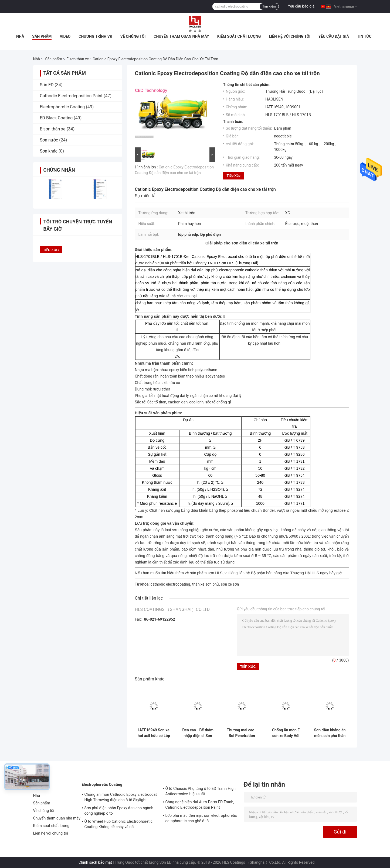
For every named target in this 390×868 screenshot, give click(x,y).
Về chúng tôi (133, 36)
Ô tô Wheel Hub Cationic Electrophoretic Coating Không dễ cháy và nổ (119, 824)
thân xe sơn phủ (206, 584)
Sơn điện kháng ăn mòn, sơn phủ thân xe (330, 733)
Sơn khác (49, 151)
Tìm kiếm (269, 6)
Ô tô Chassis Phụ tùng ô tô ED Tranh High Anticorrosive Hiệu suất (201, 791)
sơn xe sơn (230, 584)
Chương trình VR (95, 36)
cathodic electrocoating (170, 584)
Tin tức (364, 36)
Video (65, 36)
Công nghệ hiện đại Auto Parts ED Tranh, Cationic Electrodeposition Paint (200, 805)
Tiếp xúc (234, 176)
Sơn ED (47, 85)
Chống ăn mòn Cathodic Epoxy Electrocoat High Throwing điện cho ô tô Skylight (121, 797)
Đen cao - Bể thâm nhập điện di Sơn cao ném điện (198, 733)
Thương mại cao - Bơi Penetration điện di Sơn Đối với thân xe (242, 733)
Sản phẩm (42, 36)
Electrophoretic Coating (62, 107)
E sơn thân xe (78, 59)
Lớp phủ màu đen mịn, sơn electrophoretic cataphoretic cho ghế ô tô (201, 818)
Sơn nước (49, 140)
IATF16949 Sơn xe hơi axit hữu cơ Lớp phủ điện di (154, 733)
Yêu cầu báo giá (301, 6)
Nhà (20, 36)
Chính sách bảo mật (95, 862)
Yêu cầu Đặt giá (334, 36)
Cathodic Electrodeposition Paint (71, 96)
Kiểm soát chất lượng (239, 36)
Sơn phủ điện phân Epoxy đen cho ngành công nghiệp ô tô (119, 811)
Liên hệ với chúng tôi (290, 36)
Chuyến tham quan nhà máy (181, 36)
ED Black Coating (56, 118)
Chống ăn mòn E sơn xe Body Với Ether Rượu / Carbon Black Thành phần (286, 733)
